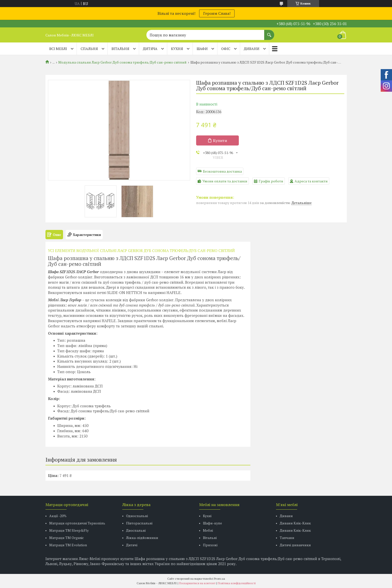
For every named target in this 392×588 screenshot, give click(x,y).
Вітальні (210, 538)
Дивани (286, 516)
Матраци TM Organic (67, 538)
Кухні (207, 516)
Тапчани (287, 538)
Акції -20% (58, 516)
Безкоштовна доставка (222, 171)
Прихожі (210, 545)
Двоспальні (136, 530)
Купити (220, 140)
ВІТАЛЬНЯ (120, 49)
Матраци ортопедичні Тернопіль (77, 523)
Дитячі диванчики (295, 545)
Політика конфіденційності (237, 583)
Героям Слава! (217, 13)
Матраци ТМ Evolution (68, 545)
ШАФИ (202, 49)
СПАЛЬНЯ (89, 49)
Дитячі (132, 545)
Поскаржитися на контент (197, 583)
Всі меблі (58, 49)
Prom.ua (219, 579)
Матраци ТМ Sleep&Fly (69, 530)
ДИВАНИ (252, 49)
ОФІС (226, 49)
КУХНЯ (177, 49)
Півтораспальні (139, 523)
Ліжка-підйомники (142, 538)
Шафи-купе (212, 523)
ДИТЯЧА (150, 49)
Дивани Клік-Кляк (295, 523)
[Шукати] (269, 32)
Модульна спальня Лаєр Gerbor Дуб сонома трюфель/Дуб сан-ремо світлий (122, 62)
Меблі (208, 530)
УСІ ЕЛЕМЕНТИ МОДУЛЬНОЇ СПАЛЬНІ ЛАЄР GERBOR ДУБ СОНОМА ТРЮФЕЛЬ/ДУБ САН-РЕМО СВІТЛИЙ (141, 251)
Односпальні (137, 516)
